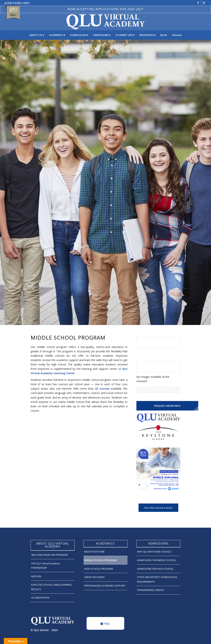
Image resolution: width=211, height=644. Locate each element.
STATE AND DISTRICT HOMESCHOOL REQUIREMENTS (157, 579)
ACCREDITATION (40, 598)
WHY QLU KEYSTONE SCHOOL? (154, 552)
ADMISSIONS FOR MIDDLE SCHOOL (157, 560)
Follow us (158, 389)
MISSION (36, 576)
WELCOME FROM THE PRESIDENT (50, 555)
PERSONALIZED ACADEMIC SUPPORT (105, 586)
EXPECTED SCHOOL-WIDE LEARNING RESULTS (51, 587)
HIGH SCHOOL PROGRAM (98, 569)
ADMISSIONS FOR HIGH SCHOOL (155, 569)
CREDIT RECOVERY (94, 577)
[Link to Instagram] (204, 3)
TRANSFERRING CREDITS (151, 590)
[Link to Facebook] (198, 3)
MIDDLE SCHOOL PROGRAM (100, 560)
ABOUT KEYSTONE (94, 552)
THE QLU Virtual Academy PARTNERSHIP (46, 566)
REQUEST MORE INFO (167, 406)
